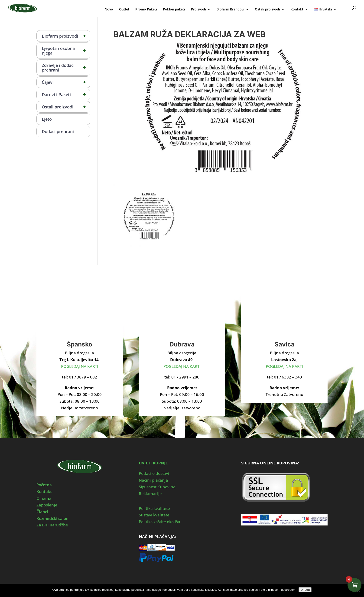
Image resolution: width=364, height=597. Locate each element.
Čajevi (66, 82)
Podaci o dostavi (154, 473)
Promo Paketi (146, 10)
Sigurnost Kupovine (157, 487)
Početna (44, 485)
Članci (42, 512)
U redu (305, 590)
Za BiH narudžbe (52, 525)
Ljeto (47, 119)
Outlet (124, 10)
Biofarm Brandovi (230, 10)
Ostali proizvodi (267, 10)
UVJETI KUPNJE (153, 463)
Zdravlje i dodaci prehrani (66, 68)
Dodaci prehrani (58, 131)
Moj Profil (345, 9)
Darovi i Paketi (66, 95)
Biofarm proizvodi (66, 36)
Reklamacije (150, 494)
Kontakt (297, 10)
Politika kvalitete (154, 508)
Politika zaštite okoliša (159, 522)
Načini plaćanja (153, 480)
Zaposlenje (47, 505)
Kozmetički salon (52, 518)
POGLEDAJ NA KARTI (80, 366)
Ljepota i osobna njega (66, 51)
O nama (44, 498)
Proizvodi (198, 10)
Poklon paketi (174, 10)
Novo (109, 10)
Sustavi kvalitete (154, 515)
